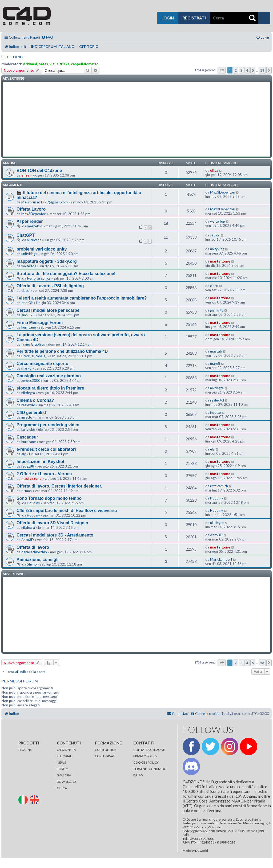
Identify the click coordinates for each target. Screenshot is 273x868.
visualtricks (59, 64)
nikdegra (28, 393)
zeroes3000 (31, 380)
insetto (27, 417)
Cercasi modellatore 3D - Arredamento (55, 535)
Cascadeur (27, 437)
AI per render (30, 221)
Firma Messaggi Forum (40, 323)
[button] (222, 70)
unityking (28, 254)
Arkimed (30, 64)
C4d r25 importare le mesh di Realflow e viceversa (67, 511)
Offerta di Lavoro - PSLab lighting (50, 286)
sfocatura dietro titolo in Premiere (50, 388)
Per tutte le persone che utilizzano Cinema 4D (62, 351)
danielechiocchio (34, 552)
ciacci (25, 290)
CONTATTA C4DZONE (149, 750)
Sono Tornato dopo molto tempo (49, 498)
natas (43, 64)
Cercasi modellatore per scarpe (48, 310)
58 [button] (262, 70)
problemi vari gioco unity (42, 249)
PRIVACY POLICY (145, 756)
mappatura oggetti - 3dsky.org (47, 261)
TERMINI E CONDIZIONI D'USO (150, 772)
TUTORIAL (64, 756)
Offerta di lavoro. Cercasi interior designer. (59, 486)
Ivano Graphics (39, 278)
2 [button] (236, 70)
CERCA (62, 788)
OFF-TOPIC (12, 57)
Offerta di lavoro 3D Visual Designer (53, 523)
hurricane (34, 240)
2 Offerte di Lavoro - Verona (44, 474)
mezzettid (35, 226)
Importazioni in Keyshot (40, 462)
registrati (194, 18)
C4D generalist (31, 413)
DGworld (202, 851)
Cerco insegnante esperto (42, 364)
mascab (216, 351)
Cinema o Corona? (35, 400)
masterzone (220, 261)
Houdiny (33, 503)
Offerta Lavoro (31, 209)
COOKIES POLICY (146, 762)
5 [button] (253, 70)
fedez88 (28, 466)
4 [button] (247, 70)
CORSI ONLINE (106, 750)
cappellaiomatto (85, 64)
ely (24, 454)
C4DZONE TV (67, 750)
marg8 (26, 368)
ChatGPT (26, 235)
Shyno (32, 564)
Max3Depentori (223, 192)
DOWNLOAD (66, 782)
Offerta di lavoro (33, 547)
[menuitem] (47, 37)
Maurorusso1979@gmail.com (45, 202)
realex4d (28, 405)
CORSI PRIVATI (105, 756)
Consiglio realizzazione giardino (49, 376)
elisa (25, 175)
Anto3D (28, 540)
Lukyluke (28, 429)
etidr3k (27, 303)
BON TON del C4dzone (39, 171)
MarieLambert (221, 559)
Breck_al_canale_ (34, 356)
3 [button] (241, 70)
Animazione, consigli (37, 560)
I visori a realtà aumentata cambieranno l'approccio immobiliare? (82, 298)
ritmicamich (219, 486)
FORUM (63, 769)
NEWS (61, 762)
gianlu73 (28, 315)
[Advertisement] (136, 119)
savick (215, 235)
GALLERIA (64, 775)
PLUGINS (25, 750)
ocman (27, 491)
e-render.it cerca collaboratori (46, 449)
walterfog (218, 221)
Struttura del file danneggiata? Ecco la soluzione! (66, 274)
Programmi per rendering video (48, 425)
